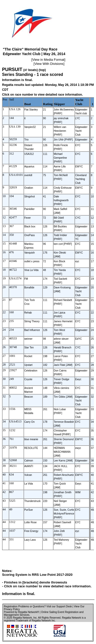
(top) (42, 70)
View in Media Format (48, 60)
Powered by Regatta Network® (21, 612)
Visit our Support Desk (59, 606)
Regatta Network (22, 618)
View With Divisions (49, 64)
